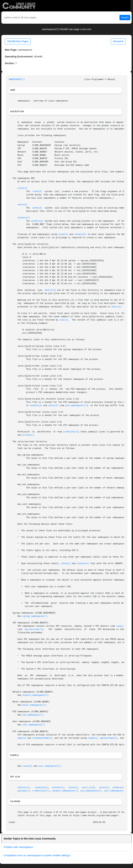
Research (118, 41)
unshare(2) (24, 218)
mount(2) (50, 290)
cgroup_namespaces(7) (35, 616)
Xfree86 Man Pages (18, 41)
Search (125, 17)
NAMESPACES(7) (17, 80)
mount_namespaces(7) (34, 705)
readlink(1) (42, 788)
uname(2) (93, 738)
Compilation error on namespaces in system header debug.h (37, 855)
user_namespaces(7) (33, 725)
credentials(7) (41, 791)
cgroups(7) (24, 791)
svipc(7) (121, 626)
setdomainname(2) (42, 738)
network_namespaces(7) (35, 695)
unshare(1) (58, 788)
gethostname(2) (109, 738)
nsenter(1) (24, 788)
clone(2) (22, 188)
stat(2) (64, 320)
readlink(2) (71, 432)
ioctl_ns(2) (89, 788)
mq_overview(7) (34, 629)
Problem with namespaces (18, 847)
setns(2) (22, 205)
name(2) (22, 738)
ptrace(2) (28, 435)
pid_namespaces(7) (76, 406)
